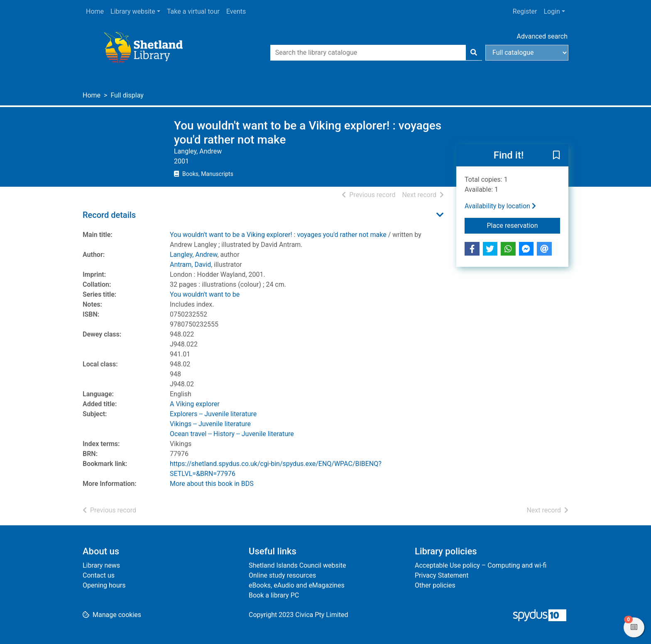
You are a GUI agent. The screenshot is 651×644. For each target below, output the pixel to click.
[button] (556, 156)
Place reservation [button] (524, 225)
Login (552, 11)
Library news (101, 565)
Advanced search (542, 36)
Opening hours (104, 585)
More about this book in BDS (212, 484)
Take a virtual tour (193, 11)
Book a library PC (274, 595)
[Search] (474, 53)
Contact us (99, 575)
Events (236, 11)
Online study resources (282, 575)
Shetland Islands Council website (297, 565)
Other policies (435, 585)
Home (95, 11)
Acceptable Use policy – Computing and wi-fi (481, 565)
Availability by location (500, 206)
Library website (133, 11)
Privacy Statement (442, 575)
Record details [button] (109, 215)
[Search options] (527, 53)
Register (525, 11)
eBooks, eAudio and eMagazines (297, 585)
